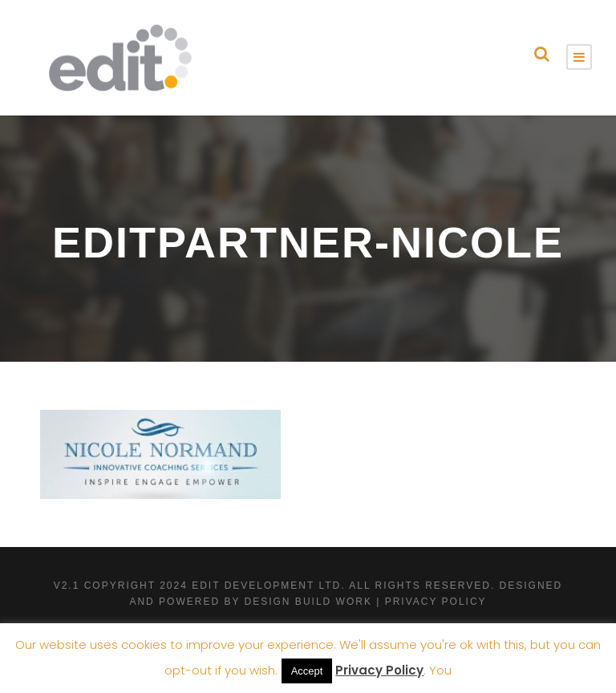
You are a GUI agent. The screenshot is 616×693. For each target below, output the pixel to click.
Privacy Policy (379, 670)
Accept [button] (307, 671)
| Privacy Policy (431, 602)
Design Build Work (308, 602)
